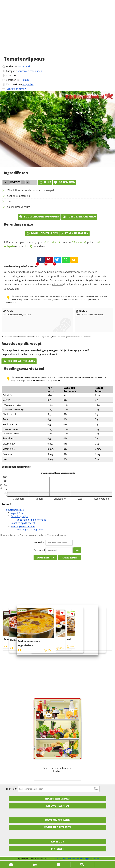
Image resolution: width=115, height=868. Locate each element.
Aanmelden (69, 558)
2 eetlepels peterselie (18, 196)
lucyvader (28, 84)
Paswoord (39, 550)
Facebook (57, 842)
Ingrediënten (18, 513)
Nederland (24, 67)
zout (9, 201)
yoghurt (48, 242)
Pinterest (57, 849)
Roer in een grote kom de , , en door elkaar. (52, 244)
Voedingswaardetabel (23, 526)
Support (87, 858)
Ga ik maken (65, 182)
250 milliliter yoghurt (18, 207)
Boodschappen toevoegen (39, 217)
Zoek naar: (12, 789)
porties (12, 75)
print (45, 182)
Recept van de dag (57, 799)
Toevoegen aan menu (79, 217)
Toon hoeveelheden (42, 233)
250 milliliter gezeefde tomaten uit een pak (30, 190)
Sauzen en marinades (30, 71)
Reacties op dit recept (23, 523)
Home (3, 535)
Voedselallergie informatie (31, 520)
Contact (51, 858)
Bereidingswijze (19, 516)
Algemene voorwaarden (73, 858)
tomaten (73, 242)
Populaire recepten (57, 827)
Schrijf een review (16, 89)
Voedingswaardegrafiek (30, 530)
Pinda (8, 311)
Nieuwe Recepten (57, 806)
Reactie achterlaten (19, 361)
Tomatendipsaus (14, 510)
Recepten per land (57, 820)
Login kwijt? (45, 558)
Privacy (58, 858)
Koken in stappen (74, 233)
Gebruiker (39, 543)
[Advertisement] (57, 31)
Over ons (96, 858)
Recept (13, 535)
